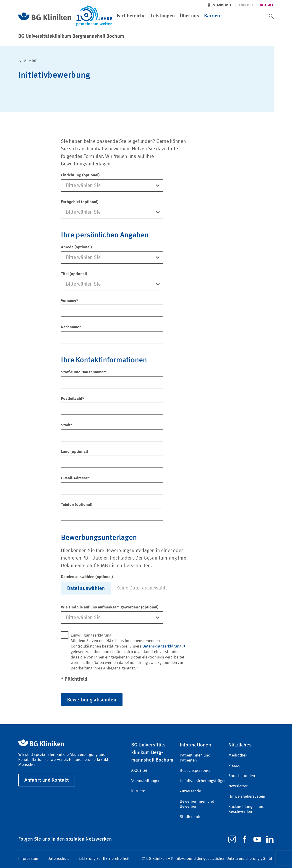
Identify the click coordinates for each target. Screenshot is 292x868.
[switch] (271, 16)
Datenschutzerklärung (164, 646)
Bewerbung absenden (92, 699)
